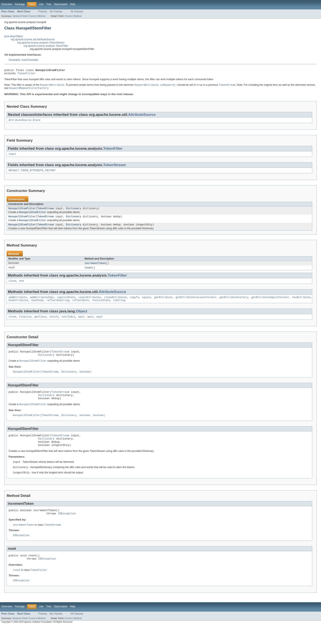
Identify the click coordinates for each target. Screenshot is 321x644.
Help (72, 4)
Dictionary (74, 212)
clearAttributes (90, 303)
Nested (16, 16)
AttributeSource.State (24, 122)
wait (81, 323)
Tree (49, 4)
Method (41, 16)
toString (119, 307)
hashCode (37, 307)
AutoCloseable (30, 60)
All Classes (77, 12)
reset (88, 273)
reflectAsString (58, 307)
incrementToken (95, 268)
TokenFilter (27, 74)
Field (24, 16)
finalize (25, 323)
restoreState (101, 307)
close (12, 286)
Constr (32, 16)
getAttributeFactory (234, 303)
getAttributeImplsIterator (270, 303)
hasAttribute (301, 303)
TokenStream (115, 168)
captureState (66, 303)
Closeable (14, 60)
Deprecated (61, 4)
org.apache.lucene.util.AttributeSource (33, 39)
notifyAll (69, 323)
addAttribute (18, 303)
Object (82, 318)
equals (147, 303)
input (12, 157)
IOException (67, 529)
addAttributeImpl (42, 303)
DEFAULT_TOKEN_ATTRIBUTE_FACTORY (32, 173)
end (21, 286)
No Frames (56, 12)
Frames (43, 12)
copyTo (135, 303)
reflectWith (81, 307)
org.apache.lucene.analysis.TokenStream (41, 43)
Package (20, 4)
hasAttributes (18, 307)
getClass (40, 323)
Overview (7, 4)
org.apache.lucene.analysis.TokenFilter (46, 46)
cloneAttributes (116, 303)
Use (41, 4)
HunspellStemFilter (22, 212)
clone (12, 323)
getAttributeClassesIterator (196, 303)
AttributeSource (142, 116)
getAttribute (163, 303)
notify (54, 323)
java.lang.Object (14, 36)
